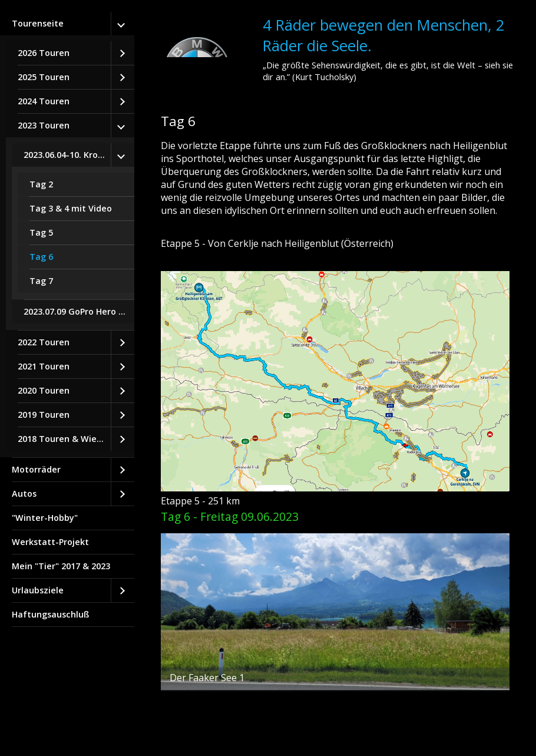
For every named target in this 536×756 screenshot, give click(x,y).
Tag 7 (41, 281)
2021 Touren (44, 366)
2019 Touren (44, 415)
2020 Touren (44, 390)
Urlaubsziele (38, 590)
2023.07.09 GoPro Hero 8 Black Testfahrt (79, 311)
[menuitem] (67, 235)
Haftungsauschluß (50, 614)
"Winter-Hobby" (45, 518)
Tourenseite (38, 23)
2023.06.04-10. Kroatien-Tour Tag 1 (67, 155)
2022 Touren (44, 342)
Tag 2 (41, 184)
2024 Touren (44, 101)
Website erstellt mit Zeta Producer (228, 733)
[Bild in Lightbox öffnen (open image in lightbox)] (335, 381)
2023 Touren (44, 125)
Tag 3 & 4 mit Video (71, 208)
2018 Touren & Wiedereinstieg (64, 439)
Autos (24, 493)
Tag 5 (41, 232)
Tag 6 (41, 257)
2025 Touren (44, 77)
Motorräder (36, 469)
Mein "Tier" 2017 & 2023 (61, 566)
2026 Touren (44, 53)
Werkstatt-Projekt (50, 542)
